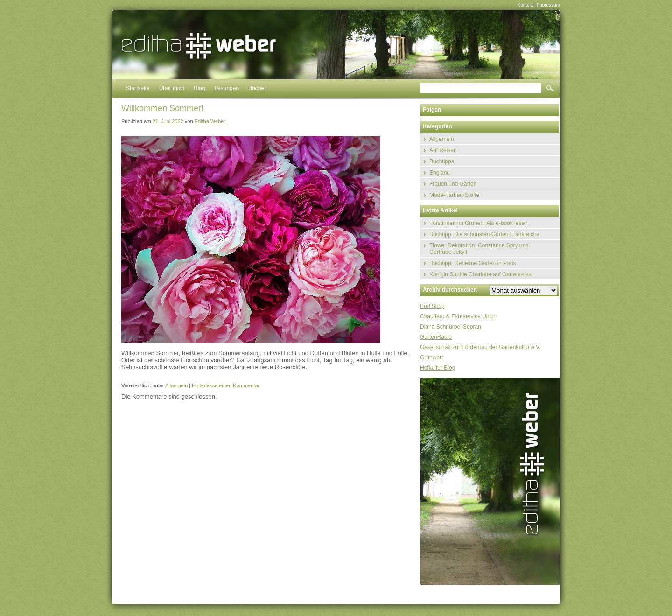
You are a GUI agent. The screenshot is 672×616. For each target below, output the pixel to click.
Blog (199, 88)
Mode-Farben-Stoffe (454, 195)
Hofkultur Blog (437, 368)
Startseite (138, 88)
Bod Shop (432, 306)
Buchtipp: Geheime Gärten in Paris (472, 263)
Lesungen (227, 88)
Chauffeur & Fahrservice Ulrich (458, 316)
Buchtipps (442, 161)
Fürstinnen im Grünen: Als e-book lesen (479, 223)
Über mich (172, 88)
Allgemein (176, 385)
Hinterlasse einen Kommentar (226, 385)
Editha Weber (210, 121)
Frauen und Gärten (453, 184)
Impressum (549, 5)
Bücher (257, 88)
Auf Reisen (443, 150)
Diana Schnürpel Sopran (451, 327)
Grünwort (431, 357)
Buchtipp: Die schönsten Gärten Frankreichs (484, 234)
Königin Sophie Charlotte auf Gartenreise (480, 274)
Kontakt (525, 5)
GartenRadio (436, 337)
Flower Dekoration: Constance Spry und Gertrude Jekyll (479, 249)
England (440, 173)
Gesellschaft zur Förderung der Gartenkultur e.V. (480, 347)
